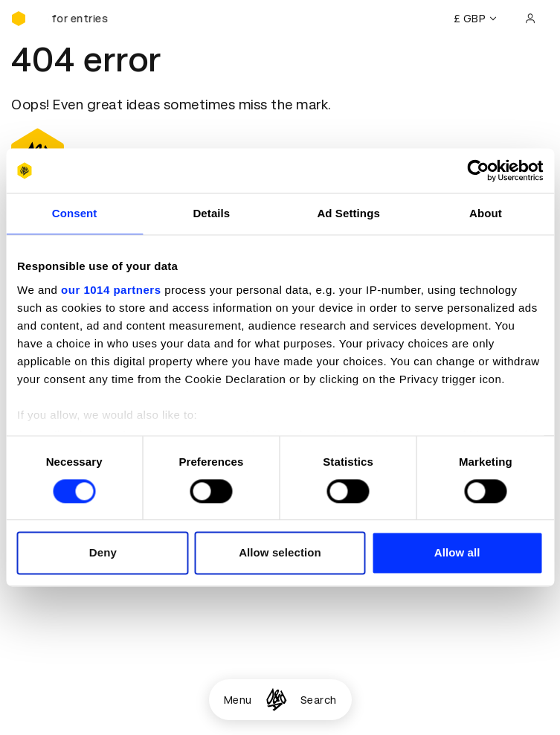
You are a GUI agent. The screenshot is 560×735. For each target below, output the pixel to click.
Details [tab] (211, 213)
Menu (238, 700)
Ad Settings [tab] (348, 213)
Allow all (457, 553)
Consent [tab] (75, 213)
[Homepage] (276, 700)
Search (319, 700)
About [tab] (486, 213)
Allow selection (280, 553)
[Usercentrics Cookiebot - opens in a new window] (478, 170)
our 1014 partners (111, 290)
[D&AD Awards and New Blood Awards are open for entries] (86, 19)
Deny (103, 553)
